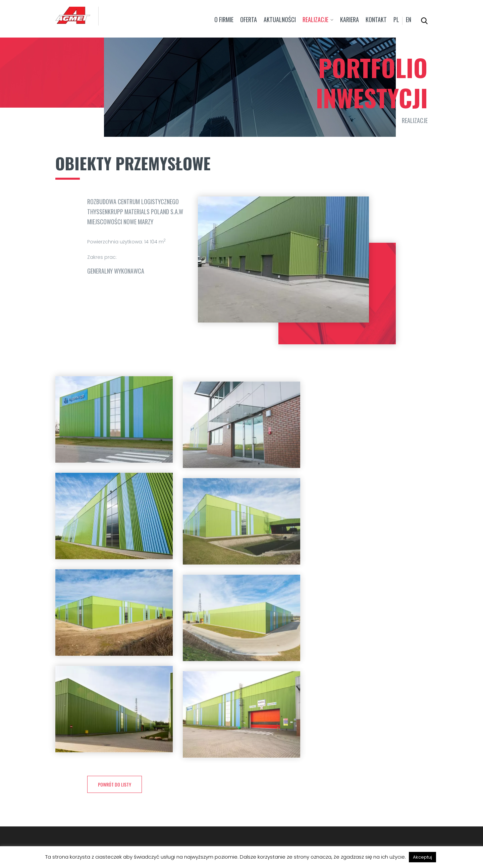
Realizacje (315, 19)
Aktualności (280, 19)
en (409, 19)
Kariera (350, 19)
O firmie (224, 19)
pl (396, 19)
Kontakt (376, 19)
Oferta (249, 19)
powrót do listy (115, 784)
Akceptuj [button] (422, 857)
